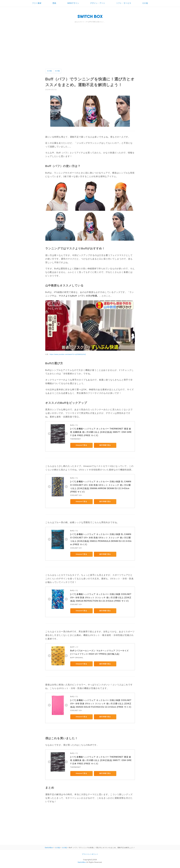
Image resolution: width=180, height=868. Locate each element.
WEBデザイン (73, 3)
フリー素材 (37, 3)
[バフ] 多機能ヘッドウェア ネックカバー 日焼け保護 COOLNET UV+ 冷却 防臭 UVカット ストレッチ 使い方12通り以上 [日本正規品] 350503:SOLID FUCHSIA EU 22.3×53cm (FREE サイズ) (101, 704)
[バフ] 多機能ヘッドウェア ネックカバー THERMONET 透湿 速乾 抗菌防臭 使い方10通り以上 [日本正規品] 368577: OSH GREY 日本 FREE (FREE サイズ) (101, 432)
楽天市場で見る (105, 445)
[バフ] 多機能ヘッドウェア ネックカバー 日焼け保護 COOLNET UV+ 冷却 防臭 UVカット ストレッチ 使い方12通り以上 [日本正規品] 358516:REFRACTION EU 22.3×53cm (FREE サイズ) (101, 598)
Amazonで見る (81, 445)
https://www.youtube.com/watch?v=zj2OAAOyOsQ (68, 354)
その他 (145, 3)
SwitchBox (82, 862)
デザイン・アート (98, 3)
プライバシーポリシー (90, 854)
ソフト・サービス (124, 3)
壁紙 (54, 3)
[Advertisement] (90, 50)
